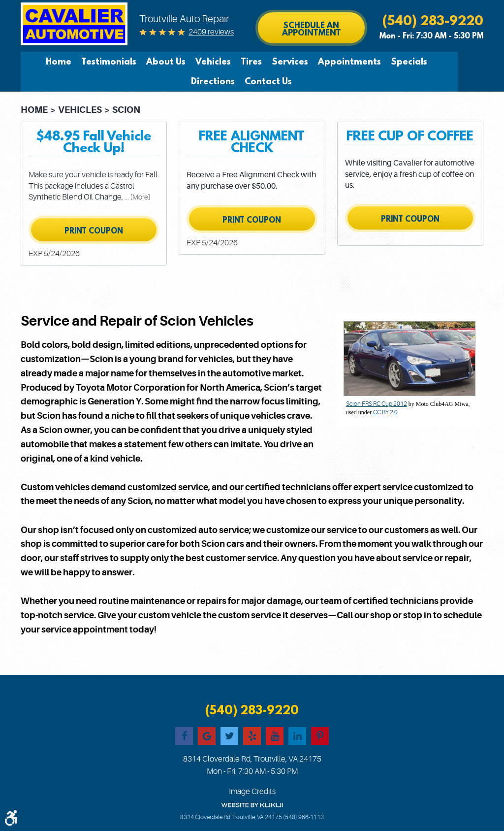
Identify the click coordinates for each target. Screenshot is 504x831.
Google (207, 736)
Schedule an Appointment (312, 29)
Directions (445, 62)
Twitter (229, 736)
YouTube (275, 736)
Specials (395, 62)
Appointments (336, 62)
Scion (126, 110)
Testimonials (95, 62)
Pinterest (320, 736)
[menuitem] (47, 62)
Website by (252, 805)
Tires (237, 62)
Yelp (252, 736)
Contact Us (254, 82)
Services (276, 62)
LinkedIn (297, 736)
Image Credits (252, 792)
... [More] (137, 197)
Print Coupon (94, 231)
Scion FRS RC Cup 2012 (377, 404)
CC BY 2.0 (385, 412)
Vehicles (199, 62)
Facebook (184, 736)
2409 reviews (211, 32)
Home (45, 62)
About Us (152, 62)
